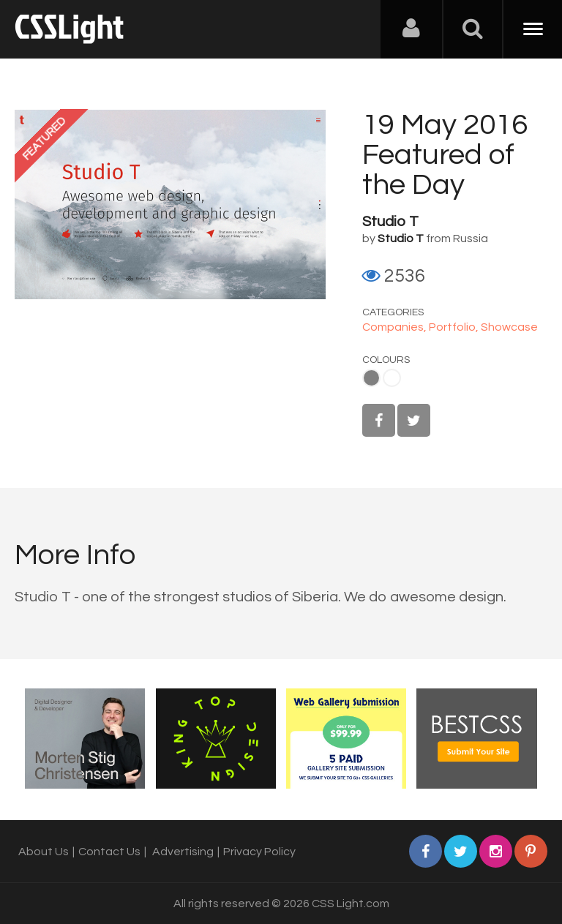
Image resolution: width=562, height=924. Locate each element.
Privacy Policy (259, 852)
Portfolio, (455, 327)
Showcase (509, 327)
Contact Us (109, 852)
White (392, 378)
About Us (44, 852)
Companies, (396, 327)
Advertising (183, 852)
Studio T (390, 222)
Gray (371, 378)
